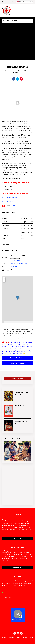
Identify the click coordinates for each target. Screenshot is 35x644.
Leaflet (6, 322)
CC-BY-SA (30, 322)
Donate (4, 637)
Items (20, 71)
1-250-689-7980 (15, 261)
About (18, 637)
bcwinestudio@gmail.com (18, 264)
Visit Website (14, 267)
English (20, 1)
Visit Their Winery (8, 202)
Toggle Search (10, 21)
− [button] (4, 281)
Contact (11, 637)
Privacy (25, 637)
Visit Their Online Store (9, 198)
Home (14, 71)
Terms (31, 637)
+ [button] (4, 278)
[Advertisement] (17, 43)
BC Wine (25, 71)
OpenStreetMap (18, 322)
